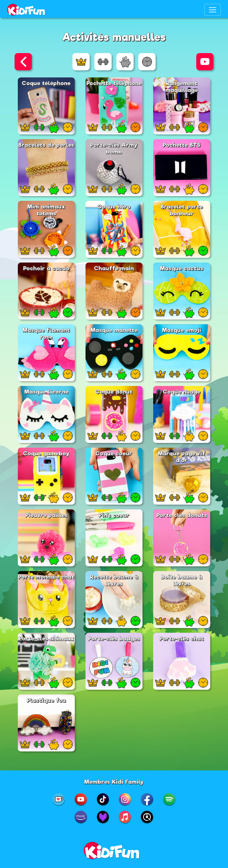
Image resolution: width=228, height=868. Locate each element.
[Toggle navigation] (213, 10)
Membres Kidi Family (114, 782)
